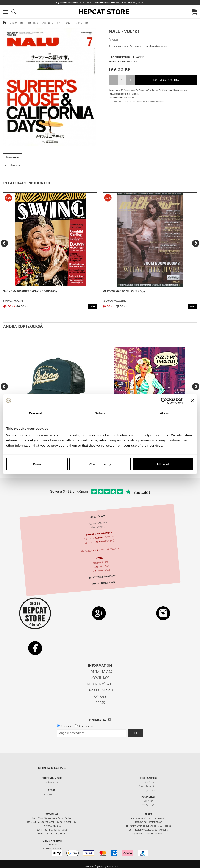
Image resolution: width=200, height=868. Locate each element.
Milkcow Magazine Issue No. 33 (124, 291)
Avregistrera (86, 726)
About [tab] (165, 413)
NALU (68, 23)
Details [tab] (100, 413)
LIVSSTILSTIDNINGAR (51, 23)
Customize (100, 464)
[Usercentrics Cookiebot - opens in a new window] (164, 401)
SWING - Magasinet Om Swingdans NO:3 (30, 291)
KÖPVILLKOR (100, 678)
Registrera (67, 726)
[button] (5, 12)
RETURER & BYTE (100, 684)
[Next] (196, 243)
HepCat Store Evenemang (102, 577)
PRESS (100, 703)
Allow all (163, 464)
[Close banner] (192, 401)
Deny (37, 464)
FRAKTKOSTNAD (100, 690)
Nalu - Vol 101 (81, 23)
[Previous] (4, 243)
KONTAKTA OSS (100, 672)
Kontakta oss (52, 768)
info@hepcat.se (52, 795)
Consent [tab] (35, 413)
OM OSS (100, 696)
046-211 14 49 (52, 782)
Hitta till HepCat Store (103, 583)
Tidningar (32, 23)
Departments (16, 23)
